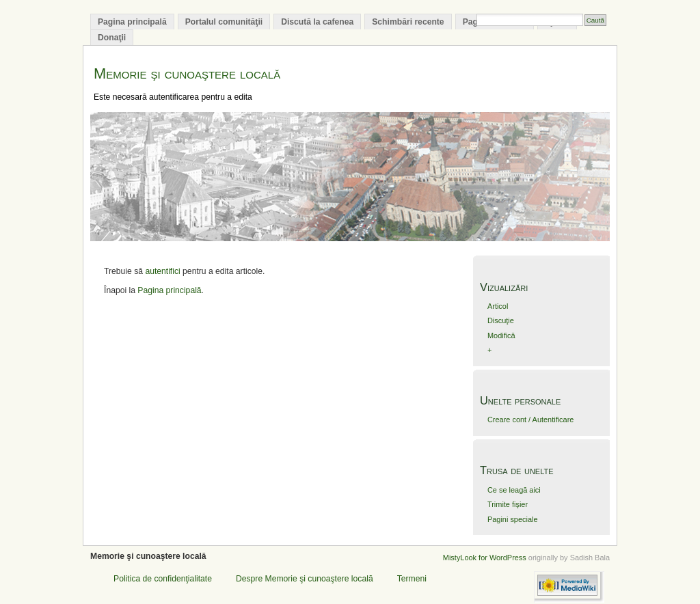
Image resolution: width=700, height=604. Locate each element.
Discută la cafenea (317, 22)
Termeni (412, 579)
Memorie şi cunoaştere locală (187, 73)
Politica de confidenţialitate (163, 579)
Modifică (501, 335)
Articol (498, 306)
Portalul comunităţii (224, 22)
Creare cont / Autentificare (530, 420)
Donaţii (112, 38)
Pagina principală (132, 22)
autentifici (162, 271)
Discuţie (501, 320)
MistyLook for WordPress (485, 558)
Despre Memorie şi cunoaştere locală (305, 579)
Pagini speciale (513, 519)
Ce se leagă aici (514, 490)
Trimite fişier (508, 504)
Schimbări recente (408, 22)
